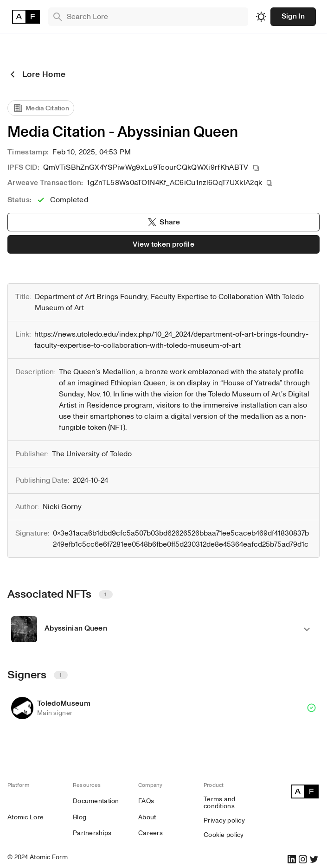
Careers (151, 833)
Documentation (96, 801)
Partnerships (92, 833)
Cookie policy (224, 835)
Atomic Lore (26, 817)
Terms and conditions (220, 803)
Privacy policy (224, 820)
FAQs (146, 801)
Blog (80, 817)
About (147, 817)
